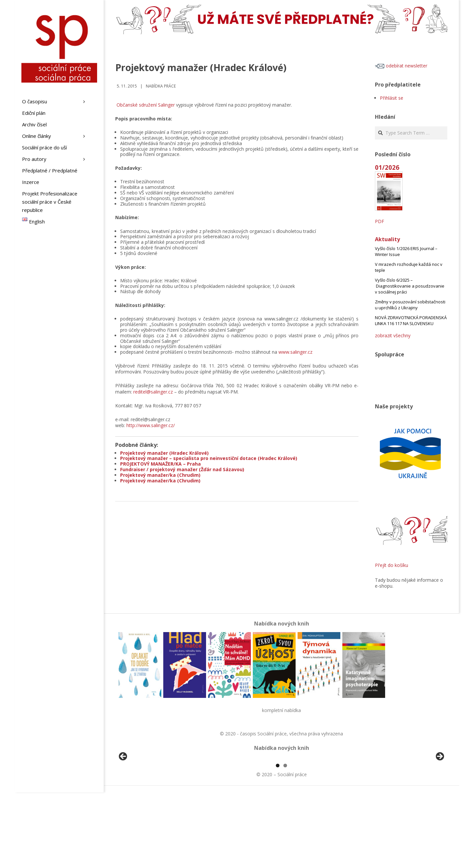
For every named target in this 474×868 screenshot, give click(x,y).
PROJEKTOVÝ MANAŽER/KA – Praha (160, 464)
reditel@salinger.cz (153, 392)
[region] (281, 796)
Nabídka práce (161, 86)
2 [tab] (285, 841)
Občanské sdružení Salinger (146, 105)
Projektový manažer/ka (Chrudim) (160, 475)
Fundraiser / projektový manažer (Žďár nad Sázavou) (182, 469)
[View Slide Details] (142, 796)
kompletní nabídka (281, 710)
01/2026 (387, 167)
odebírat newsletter (401, 66)
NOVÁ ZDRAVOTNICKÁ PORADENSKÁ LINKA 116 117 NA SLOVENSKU (411, 320)
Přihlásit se (392, 98)
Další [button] (439, 795)
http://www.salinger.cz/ (151, 425)
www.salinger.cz (295, 352)
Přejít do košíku (392, 565)
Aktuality (387, 239)
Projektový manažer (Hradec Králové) (164, 453)
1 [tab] (278, 841)
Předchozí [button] (123, 795)
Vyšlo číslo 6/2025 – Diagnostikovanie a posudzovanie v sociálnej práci (410, 286)
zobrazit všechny (393, 335)
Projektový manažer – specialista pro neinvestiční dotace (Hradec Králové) (209, 458)
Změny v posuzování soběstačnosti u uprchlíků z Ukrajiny (410, 305)
